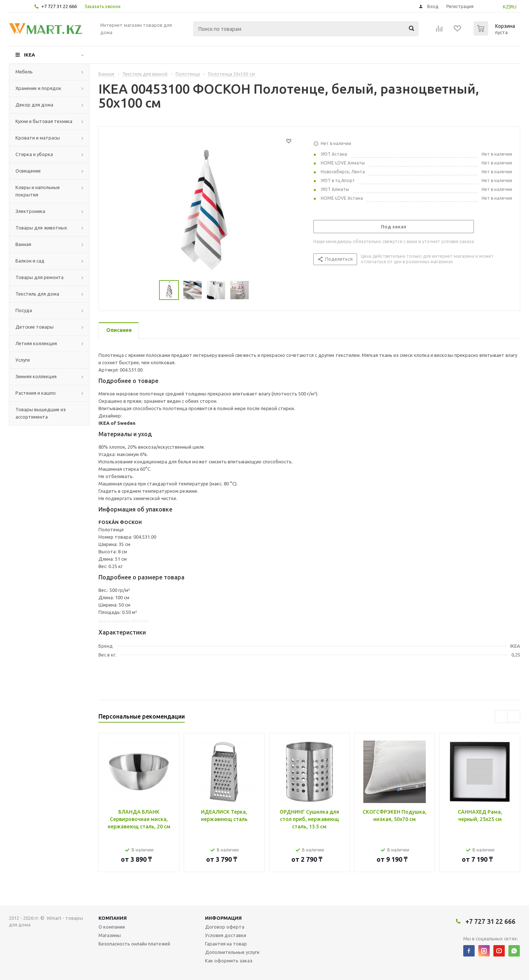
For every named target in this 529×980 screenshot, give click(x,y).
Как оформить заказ (229, 961)
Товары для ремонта (39, 277)
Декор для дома (34, 105)
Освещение (28, 171)
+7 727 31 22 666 (59, 6)
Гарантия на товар (226, 944)
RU (513, 7)
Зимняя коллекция (36, 376)
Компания (113, 918)
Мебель (24, 72)
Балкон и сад (30, 261)
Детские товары (35, 327)
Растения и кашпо (36, 393)
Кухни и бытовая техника (44, 121)
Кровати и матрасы (38, 138)
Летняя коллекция (36, 343)
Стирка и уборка (34, 154)
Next (514, 717)
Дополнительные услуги (232, 952)
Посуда (24, 310)
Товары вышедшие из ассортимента (41, 413)
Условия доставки (226, 935)
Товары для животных (41, 228)
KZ (506, 7)
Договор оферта (225, 927)
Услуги (23, 360)
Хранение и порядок (38, 88)
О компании (112, 927)
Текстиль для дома (37, 294)
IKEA (29, 55)
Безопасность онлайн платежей (134, 944)
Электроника (30, 211)
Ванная (23, 244)
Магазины (110, 935)
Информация (223, 918)
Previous (501, 717)
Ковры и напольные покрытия (38, 191)
